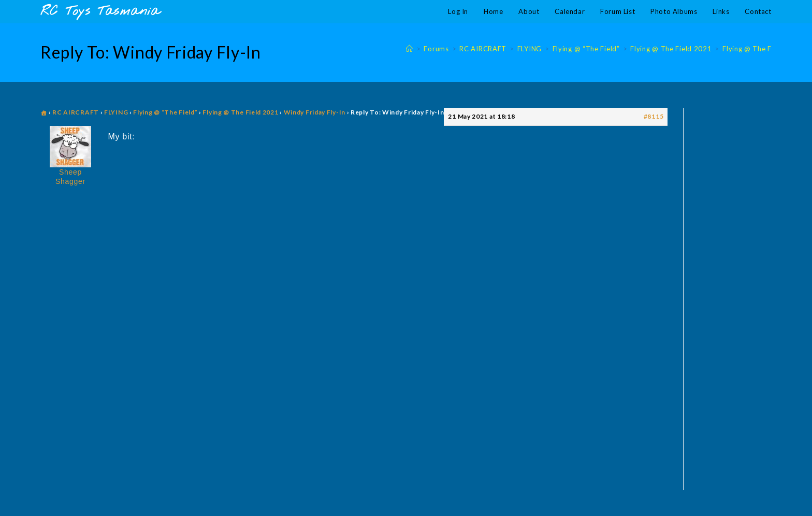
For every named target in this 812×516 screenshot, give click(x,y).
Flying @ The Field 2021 (763, 49)
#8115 (654, 116)
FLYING (116, 112)
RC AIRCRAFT (76, 112)
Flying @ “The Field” (165, 112)
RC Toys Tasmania (100, 12)
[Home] (410, 49)
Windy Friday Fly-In (315, 112)
